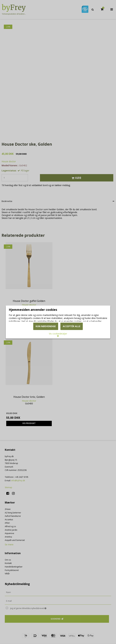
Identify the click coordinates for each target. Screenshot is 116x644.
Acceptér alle (72, 340)
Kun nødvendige (46, 340)
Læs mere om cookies (24, 320)
